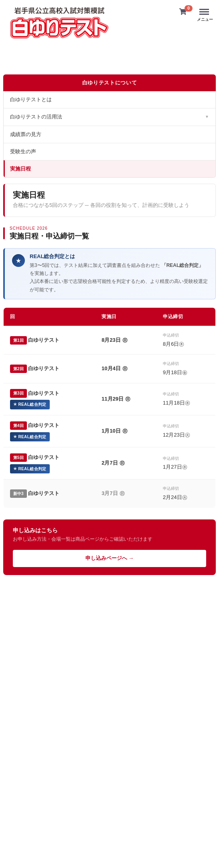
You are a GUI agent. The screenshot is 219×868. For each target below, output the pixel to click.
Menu (205, 8)
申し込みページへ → (110, 558)
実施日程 (20, 168)
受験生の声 (23, 151)
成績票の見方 (26, 134)
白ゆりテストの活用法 (109, 117)
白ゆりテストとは (31, 99)
